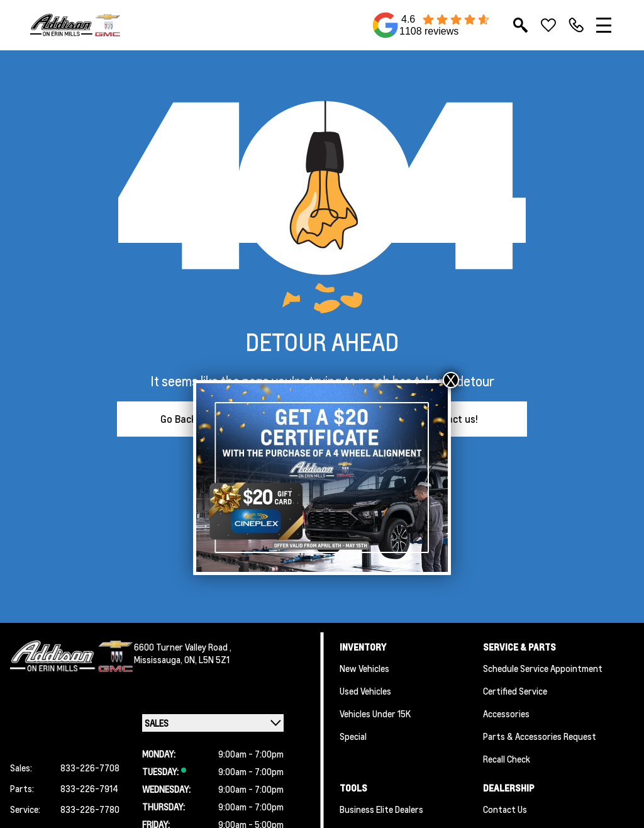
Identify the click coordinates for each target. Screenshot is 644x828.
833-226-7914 (89, 788)
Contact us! (452, 419)
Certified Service (515, 691)
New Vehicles (364, 668)
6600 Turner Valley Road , (183, 647)
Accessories (506, 713)
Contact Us (505, 809)
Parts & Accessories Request (540, 736)
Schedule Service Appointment (543, 668)
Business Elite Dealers (381, 809)
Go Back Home (193, 419)
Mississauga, (159, 659)
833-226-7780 (90, 809)
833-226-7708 (90, 768)
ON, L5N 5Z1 (207, 659)
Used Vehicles (365, 691)
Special (353, 736)
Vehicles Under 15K (375, 713)
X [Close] (451, 380)
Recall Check (507, 759)
